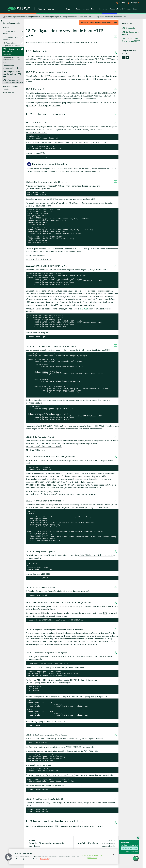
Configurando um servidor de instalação (77, 17)
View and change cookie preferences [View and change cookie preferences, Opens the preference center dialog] (92, 856)
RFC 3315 (84, 309)
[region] (64, 857)
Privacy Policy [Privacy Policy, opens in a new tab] (45, 859)
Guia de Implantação (51, 17)
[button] (9, 857)
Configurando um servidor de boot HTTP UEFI (111, 17)
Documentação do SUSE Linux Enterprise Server (23, 17)
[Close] (114, 854)
